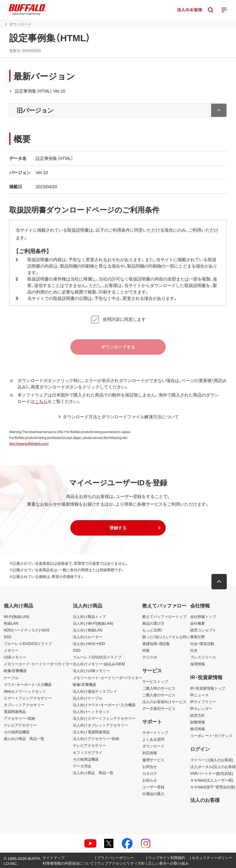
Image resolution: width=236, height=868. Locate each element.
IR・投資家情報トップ (208, 688)
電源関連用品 (15, 711)
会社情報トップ (203, 616)
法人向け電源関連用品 (91, 732)
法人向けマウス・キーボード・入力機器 (104, 705)
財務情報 (198, 722)
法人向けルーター (88, 637)
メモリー (11, 650)
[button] (118, 528)
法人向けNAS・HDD (89, 643)
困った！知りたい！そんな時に (166, 637)
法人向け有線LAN (87, 630)
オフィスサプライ (88, 752)
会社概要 (198, 623)
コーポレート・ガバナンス (211, 735)
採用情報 (198, 664)
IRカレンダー (201, 708)
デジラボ (150, 657)
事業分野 (198, 637)
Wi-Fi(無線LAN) (16, 616)
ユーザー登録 (153, 787)
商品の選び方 (153, 623)
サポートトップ (155, 732)
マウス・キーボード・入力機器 (28, 684)
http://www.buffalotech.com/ (29, 443)
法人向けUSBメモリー (91, 671)
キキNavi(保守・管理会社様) (213, 787)
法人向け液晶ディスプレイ (95, 691)
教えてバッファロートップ (164, 616)
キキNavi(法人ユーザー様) (212, 780)
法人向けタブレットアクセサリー (100, 725)
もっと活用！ (152, 630)
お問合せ (150, 766)
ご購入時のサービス (159, 688)
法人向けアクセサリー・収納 (96, 739)
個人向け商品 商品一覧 (24, 739)
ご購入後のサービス (159, 695)
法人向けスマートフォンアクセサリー (104, 718)
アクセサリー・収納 (19, 718)
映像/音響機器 (15, 671)
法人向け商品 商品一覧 (93, 773)
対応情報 (150, 753)
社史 (194, 650)
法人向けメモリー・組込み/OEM (99, 664)
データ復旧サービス (159, 708)
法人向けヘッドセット (91, 711)
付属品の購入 (153, 794)
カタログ (150, 773)
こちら (41, 401)
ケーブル (11, 678)
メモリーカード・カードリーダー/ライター (38, 664)
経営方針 (198, 715)
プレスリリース (203, 657)
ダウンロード (153, 746)
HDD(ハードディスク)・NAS (27, 630)
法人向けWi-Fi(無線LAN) (93, 623)
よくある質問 (153, 739)
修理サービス (153, 760)
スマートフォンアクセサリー (28, 698)
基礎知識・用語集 (156, 643)
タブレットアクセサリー (24, 705)
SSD (8, 637)
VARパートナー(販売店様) (212, 773)
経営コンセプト (203, 630)
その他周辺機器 (17, 732)
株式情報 (198, 729)
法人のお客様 (205, 800)
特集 (146, 650)
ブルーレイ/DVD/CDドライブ (28, 643)
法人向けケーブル (88, 698)
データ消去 (82, 766)
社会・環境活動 (202, 643)
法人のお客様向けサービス (164, 702)
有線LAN (11, 623)
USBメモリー (15, 657)
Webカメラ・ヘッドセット (25, 691)
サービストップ (155, 681)
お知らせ (150, 780)
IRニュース (199, 695)
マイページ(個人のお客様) (212, 760)
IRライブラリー (203, 702)
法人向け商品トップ (89, 616)
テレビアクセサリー (20, 725)
